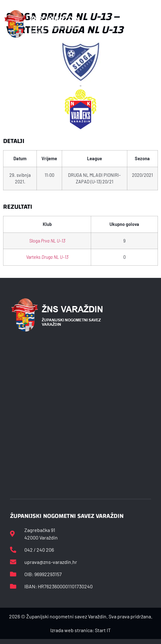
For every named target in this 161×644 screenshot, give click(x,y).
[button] (154, 24)
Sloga (47, 241)
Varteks (47, 257)
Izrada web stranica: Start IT (80, 630)
